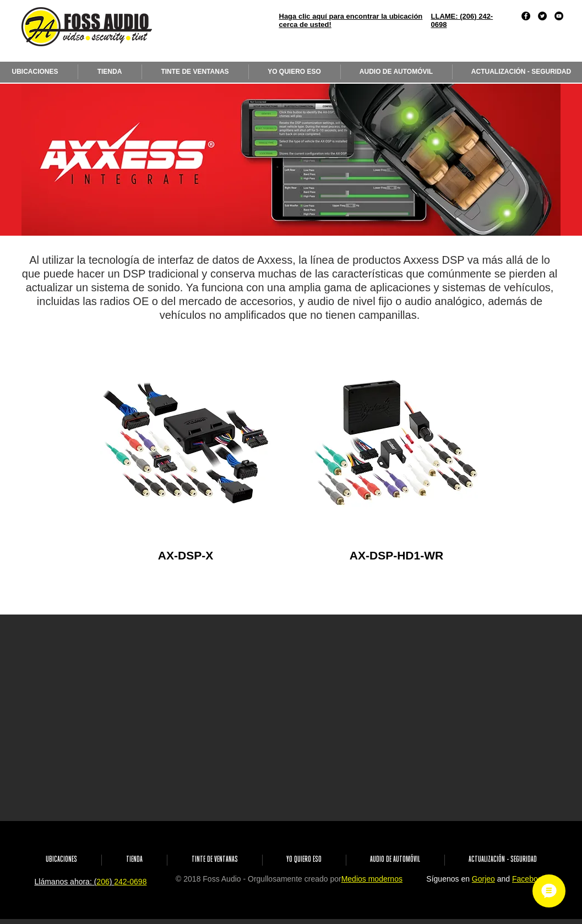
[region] (186, 443)
